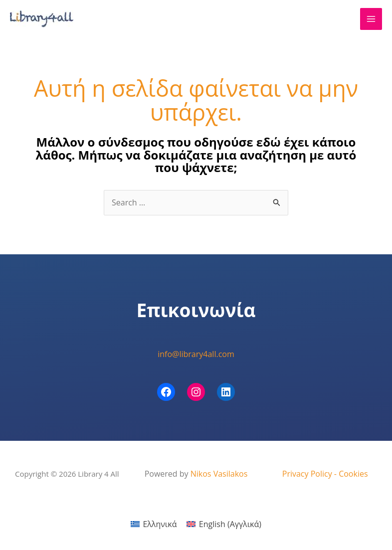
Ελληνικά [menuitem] (160, 524)
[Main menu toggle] (371, 19)
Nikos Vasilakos (219, 474)
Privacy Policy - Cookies (325, 474)
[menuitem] (154, 524)
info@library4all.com (196, 354)
